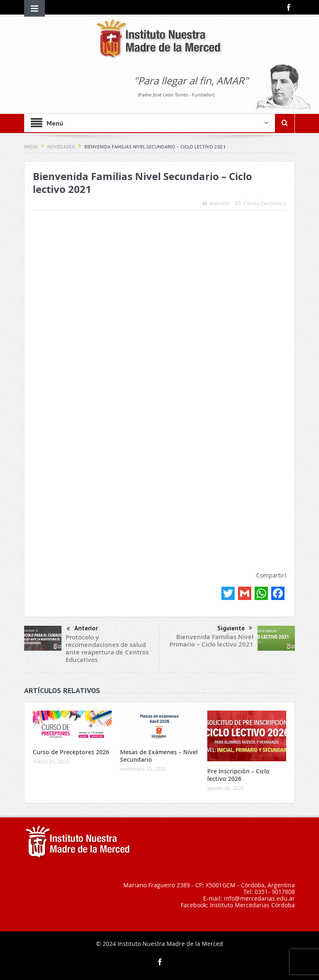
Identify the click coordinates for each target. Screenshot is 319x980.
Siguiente (235, 628)
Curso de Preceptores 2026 (71, 752)
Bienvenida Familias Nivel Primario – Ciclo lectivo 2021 (211, 641)
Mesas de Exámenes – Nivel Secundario (159, 756)
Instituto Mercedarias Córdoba (252, 905)
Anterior (82, 629)
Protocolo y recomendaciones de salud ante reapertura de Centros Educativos (107, 648)
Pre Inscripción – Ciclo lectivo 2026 (238, 775)
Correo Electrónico (261, 203)
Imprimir (216, 203)
